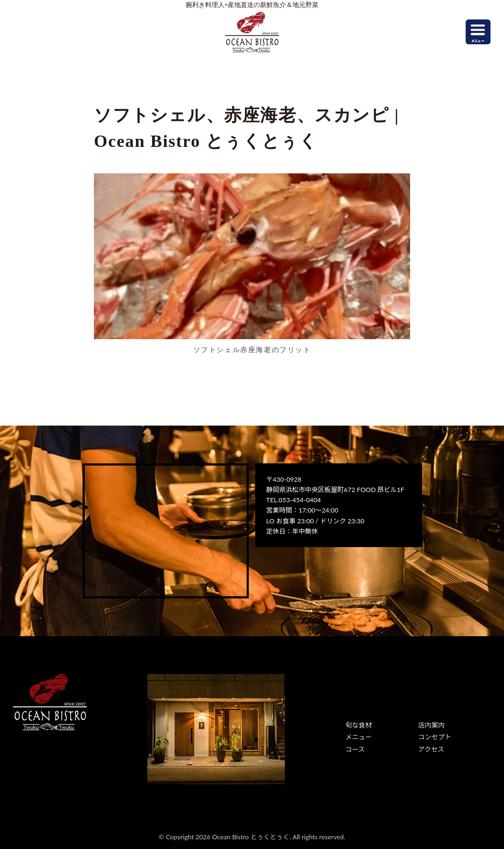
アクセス (431, 749)
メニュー (358, 737)
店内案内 (431, 725)
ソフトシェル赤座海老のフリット (252, 350)
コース (355, 749)
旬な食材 (358, 725)
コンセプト (434, 737)
